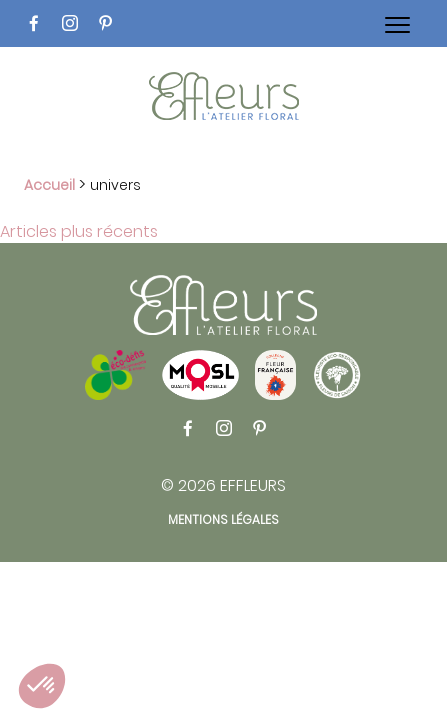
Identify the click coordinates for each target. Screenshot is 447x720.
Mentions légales (223, 519)
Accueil (49, 185)
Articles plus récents (79, 231)
